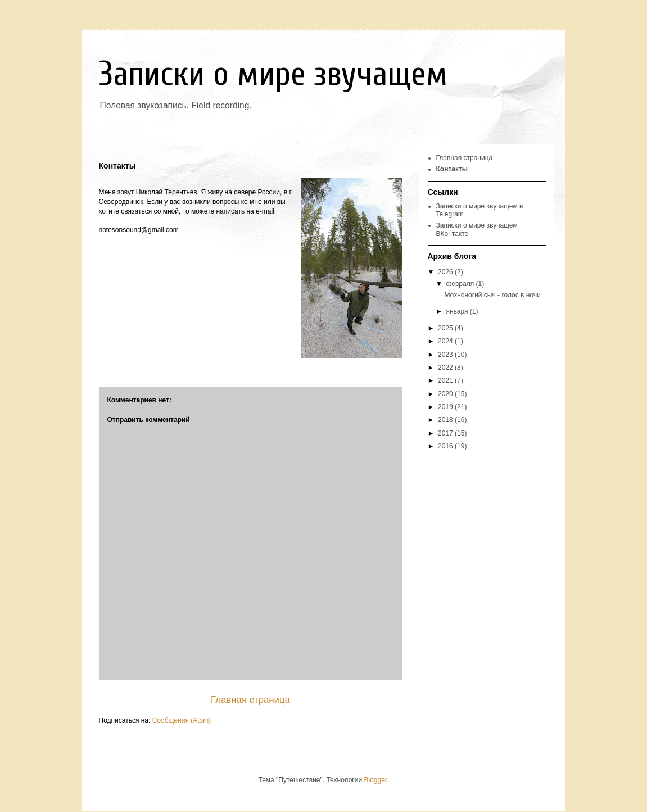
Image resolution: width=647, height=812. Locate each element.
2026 (446, 272)
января (458, 311)
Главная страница (250, 700)
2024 (446, 341)
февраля (461, 284)
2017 (446, 433)
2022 (446, 368)
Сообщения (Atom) (182, 720)
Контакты (452, 169)
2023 (446, 355)
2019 (446, 407)
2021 (446, 380)
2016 (446, 446)
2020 (446, 394)
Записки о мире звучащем (273, 74)
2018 (446, 420)
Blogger (375, 780)
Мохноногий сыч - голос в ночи (492, 295)
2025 (446, 328)
